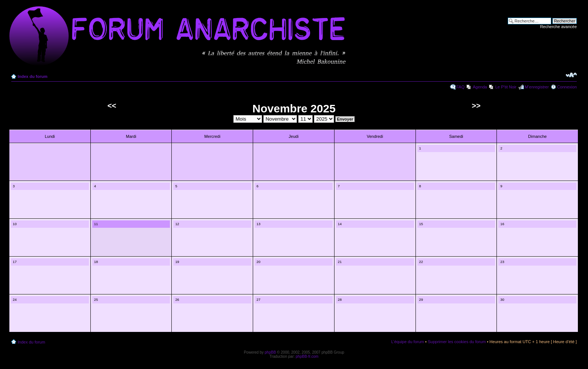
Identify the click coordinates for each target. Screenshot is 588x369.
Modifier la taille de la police (571, 75)
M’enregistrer (537, 87)
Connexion (567, 87)
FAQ (460, 87)
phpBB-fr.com (307, 356)
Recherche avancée (558, 27)
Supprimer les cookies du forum (457, 342)
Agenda (480, 87)
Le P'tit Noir (506, 87)
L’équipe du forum (407, 342)
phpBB (270, 352)
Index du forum (32, 76)
